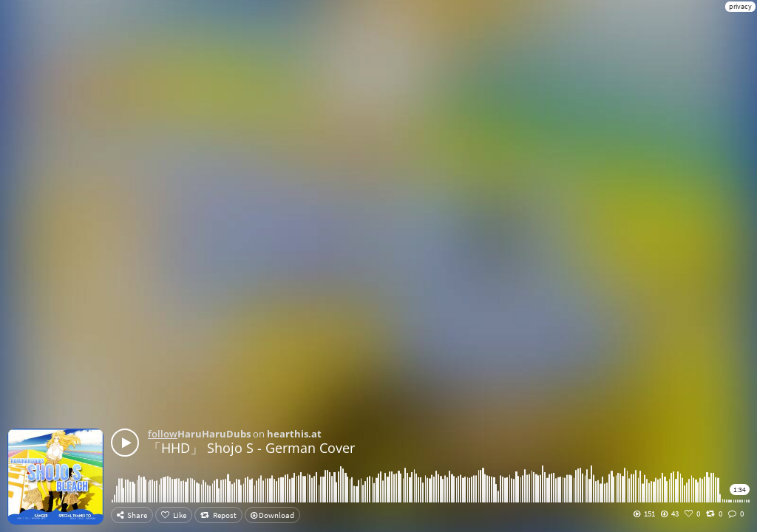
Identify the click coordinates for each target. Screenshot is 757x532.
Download (272, 515)
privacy (740, 6)
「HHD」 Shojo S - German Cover (251, 448)
